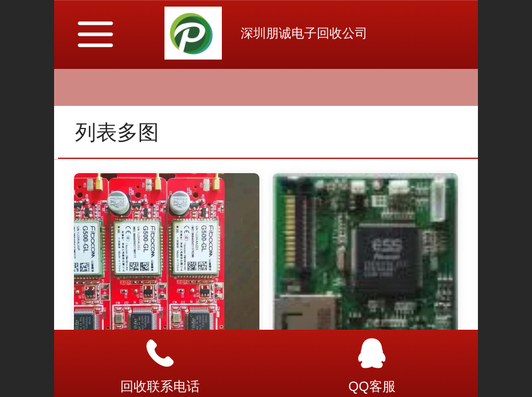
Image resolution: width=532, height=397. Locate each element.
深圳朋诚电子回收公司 (304, 33)
